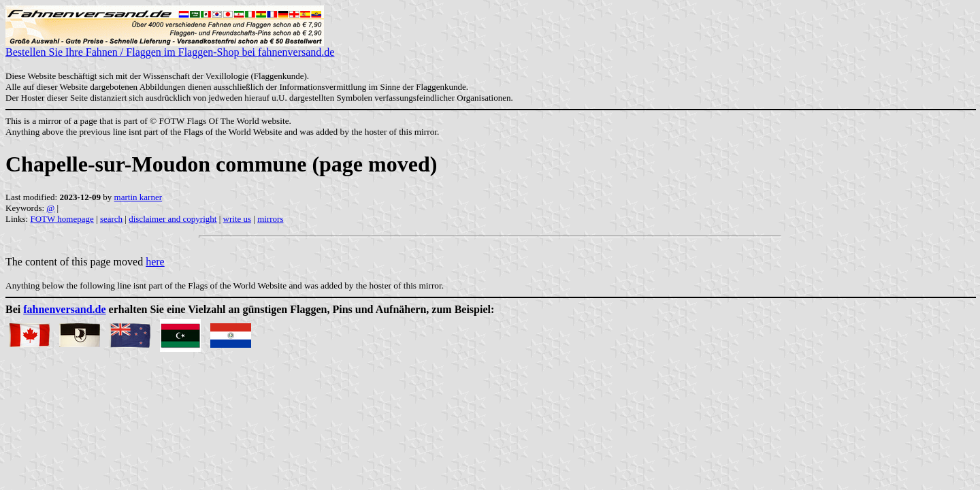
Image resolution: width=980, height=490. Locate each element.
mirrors (270, 219)
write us (238, 219)
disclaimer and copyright (173, 219)
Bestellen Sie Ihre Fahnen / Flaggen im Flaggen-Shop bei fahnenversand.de (170, 47)
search (111, 219)
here (155, 262)
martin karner (138, 197)
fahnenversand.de (64, 309)
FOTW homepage (62, 219)
